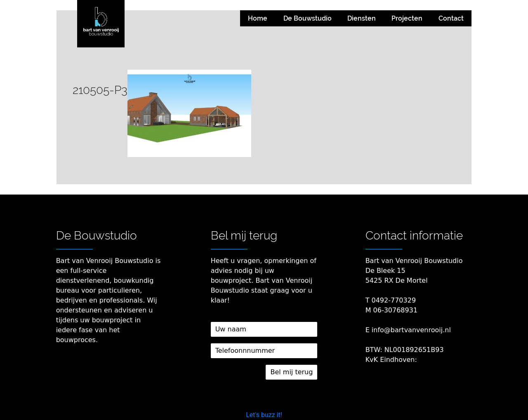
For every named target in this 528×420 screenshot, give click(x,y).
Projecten (407, 18)
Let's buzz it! (264, 415)
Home (258, 18)
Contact (451, 18)
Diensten (362, 18)
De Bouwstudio (308, 18)
